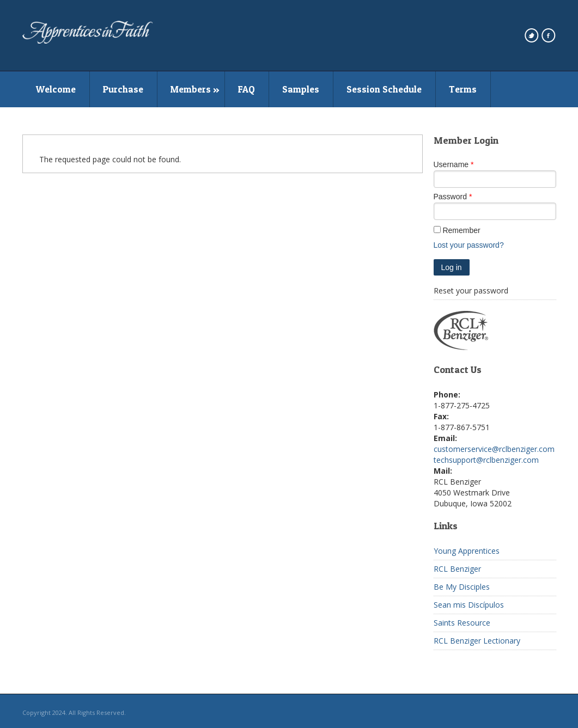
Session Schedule (384, 89)
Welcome (56, 89)
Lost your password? (469, 245)
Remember (461, 230)
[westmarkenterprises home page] (88, 41)
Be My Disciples (462, 587)
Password (450, 197)
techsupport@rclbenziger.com (486, 460)
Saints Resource (462, 623)
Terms (463, 89)
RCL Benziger (457, 569)
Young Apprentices (467, 551)
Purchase (123, 89)
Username (451, 164)
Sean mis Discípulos (469, 605)
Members (191, 89)
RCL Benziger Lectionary (477, 641)
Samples (301, 89)
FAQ (247, 89)
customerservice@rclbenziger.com (494, 449)
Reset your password (471, 290)
